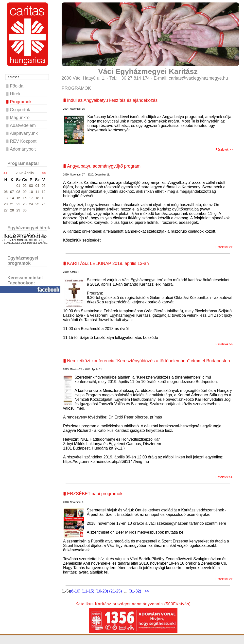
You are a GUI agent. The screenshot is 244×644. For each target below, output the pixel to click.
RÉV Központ (23, 141)
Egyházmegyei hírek (29, 228)
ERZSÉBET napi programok (95, 494)
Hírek (15, 94)
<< (5, 173)
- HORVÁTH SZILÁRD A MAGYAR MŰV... (25, 237)
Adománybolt (23, 149)
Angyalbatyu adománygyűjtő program (104, 166)
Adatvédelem (23, 125)
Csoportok (20, 110)
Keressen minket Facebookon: (25, 280)
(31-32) (135, 591)
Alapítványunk (24, 133)
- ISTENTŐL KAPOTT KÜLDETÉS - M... (24, 235)
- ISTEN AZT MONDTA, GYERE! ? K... (24, 240)
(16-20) (102, 591)
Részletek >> (224, 150)
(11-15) (88, 591)
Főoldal (17, 86)
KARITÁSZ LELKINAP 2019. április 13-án (108, 263)
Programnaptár (23, 163)
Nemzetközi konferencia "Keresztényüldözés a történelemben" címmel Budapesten (148, 361)
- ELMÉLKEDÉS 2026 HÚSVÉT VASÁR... (25, 243)
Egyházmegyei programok (23, 261)
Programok (21, 102)
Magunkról (20, 118)
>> (44, 173)
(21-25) (116, 591)
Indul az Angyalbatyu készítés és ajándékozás (112, 100)
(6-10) (75, 591)
